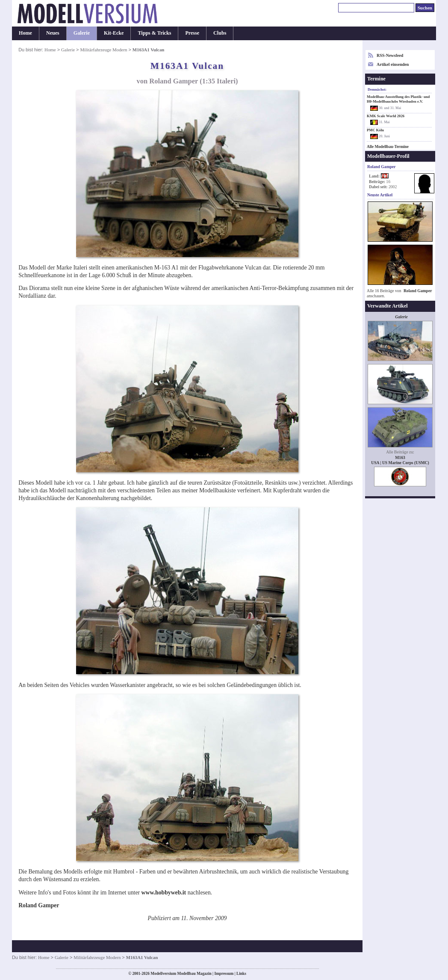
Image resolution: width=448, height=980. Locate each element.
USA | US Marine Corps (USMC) (400, 463)
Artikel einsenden (393, 64)
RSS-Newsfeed (390, 55)
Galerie (82, 33)
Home (25, 33)
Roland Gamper (418, 291)
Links (241, 974)
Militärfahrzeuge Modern (103, 50)
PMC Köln (375, 130)
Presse (192, 33)
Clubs (220, 33)
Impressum (224, 974)
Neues (53, 33)
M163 (400, 457)
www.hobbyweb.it (164, 893)
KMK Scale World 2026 (386, 116)
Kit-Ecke (114, 33)
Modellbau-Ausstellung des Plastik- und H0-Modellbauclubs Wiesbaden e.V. (398, 99)
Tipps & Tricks (154, 33)
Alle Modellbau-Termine (388, 147)
